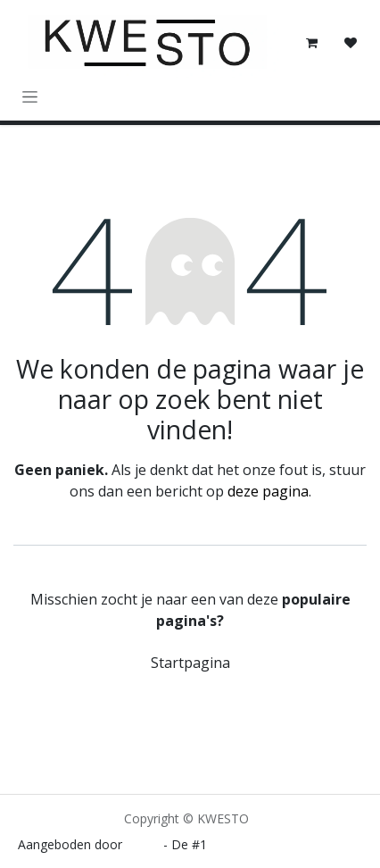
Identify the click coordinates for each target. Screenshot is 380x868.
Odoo (145, 844)
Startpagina (190, 663)
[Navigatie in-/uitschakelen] (30, 96)
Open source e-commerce (286, 844)
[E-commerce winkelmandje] (311, 43)
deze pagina (268, 491)
